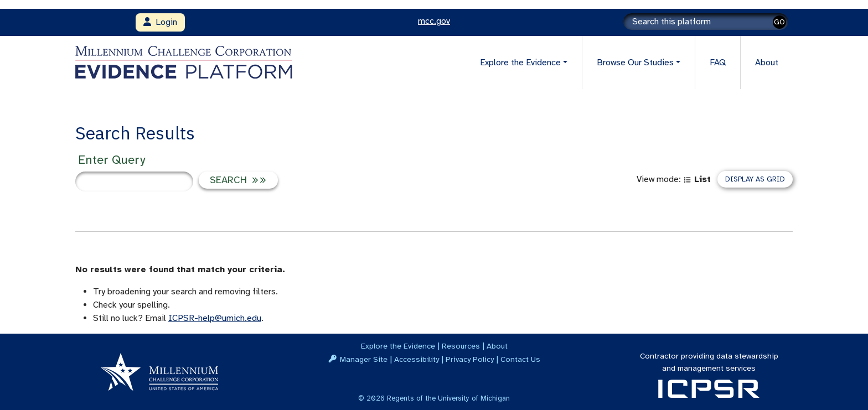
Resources (461, 346)
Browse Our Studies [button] (635, 63)
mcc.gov (434, 21)
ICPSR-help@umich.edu (215, 318)
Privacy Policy (470, 359)
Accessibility (417, 359)
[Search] (706, 22)
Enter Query (112, 160)
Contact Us (520, 359)
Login (160, 22)
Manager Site (364, 359)
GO (779, 22)
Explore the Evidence (398, 346)
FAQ (718, 63)
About (767, 63)
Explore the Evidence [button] (520, 63)
